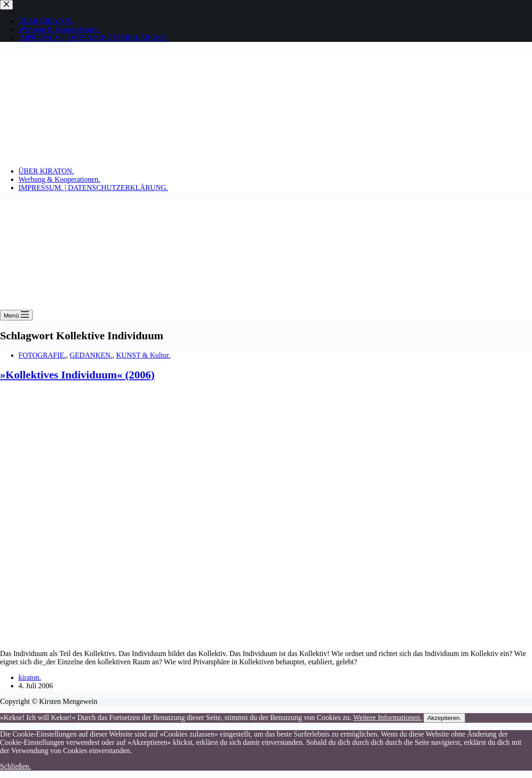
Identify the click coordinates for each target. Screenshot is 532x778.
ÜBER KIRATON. (46, 171)
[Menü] (16, 315)
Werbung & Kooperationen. (59, 179)
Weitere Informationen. (388, 717)
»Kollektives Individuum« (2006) (77, 375)
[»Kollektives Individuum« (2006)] (177, 638)
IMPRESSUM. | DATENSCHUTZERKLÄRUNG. (93, 188)
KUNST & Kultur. (143, 355)
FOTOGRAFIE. (42, 355)
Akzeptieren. (444, 718)
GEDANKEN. (91, 355)
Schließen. (15, 766)
